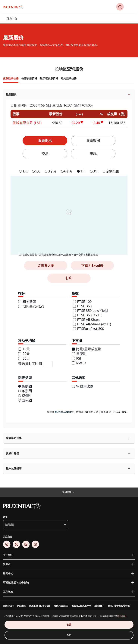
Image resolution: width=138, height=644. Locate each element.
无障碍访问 (9, 606)
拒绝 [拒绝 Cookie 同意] (69, 635)
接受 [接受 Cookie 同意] (69, 625)
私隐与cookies (61, 606)
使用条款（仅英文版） (40, 606)
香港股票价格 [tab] (29, 78)
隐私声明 (122, 616)
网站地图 (22, 606)
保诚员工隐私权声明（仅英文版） (88, 606)
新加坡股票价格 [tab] (49, 78)
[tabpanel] (69, 281)
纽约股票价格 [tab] (69, 78)
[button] (120, 7)
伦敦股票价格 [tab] (11, 78)
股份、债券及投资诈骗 (119, 606)
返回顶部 (67, 492)
